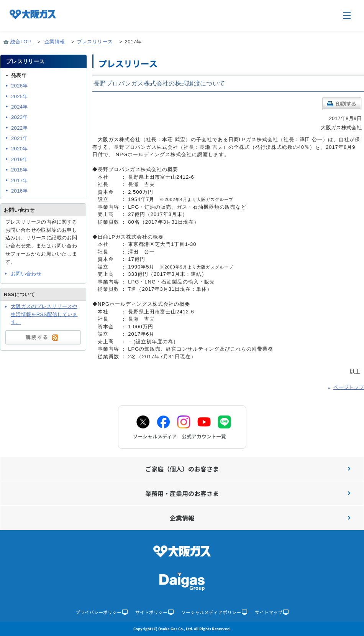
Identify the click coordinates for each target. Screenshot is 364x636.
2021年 (20, 138)
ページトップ (349, 387)
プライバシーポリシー (102, 612)
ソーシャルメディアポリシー (214, 612)
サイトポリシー (154, 612)
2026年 (20, 86)
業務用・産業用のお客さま (248, 493)
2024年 (20, 107)
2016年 (20, 191)
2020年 (20, 149)
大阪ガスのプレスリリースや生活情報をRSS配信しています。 (44, 314)
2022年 (20, 128)
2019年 (20, 159)
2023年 (20, 117)
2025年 (20, 96)
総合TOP (21, 42)
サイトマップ (272, 612)
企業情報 (55, 42)
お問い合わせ (26, 274)
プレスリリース (95, 42)
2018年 (20, 170)
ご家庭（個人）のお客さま (248, 469)
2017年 (20, 180)
